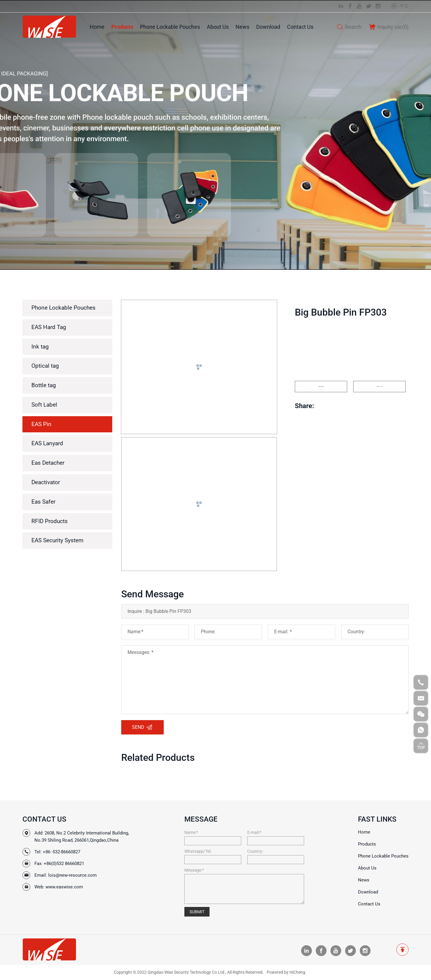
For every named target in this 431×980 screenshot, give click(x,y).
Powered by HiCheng (286, 972)
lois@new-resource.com (72, 875)
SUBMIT (197, 912)
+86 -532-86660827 (62, 852)
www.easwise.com (64, 887)
